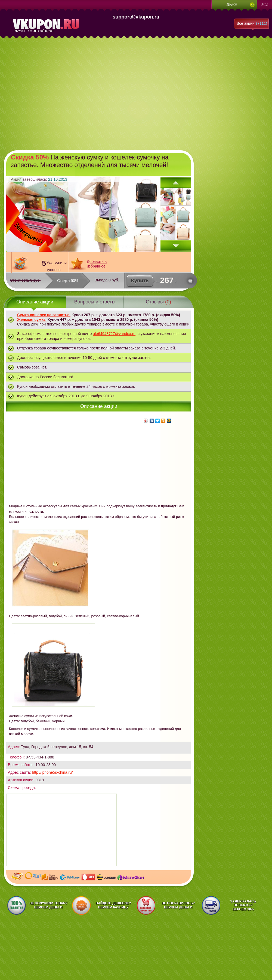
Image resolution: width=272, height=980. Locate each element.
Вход (265, 4)
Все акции (252, 23)
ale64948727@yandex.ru (114, 334)
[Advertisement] (51, 93)
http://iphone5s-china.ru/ (52, 772)
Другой (232, 4)
